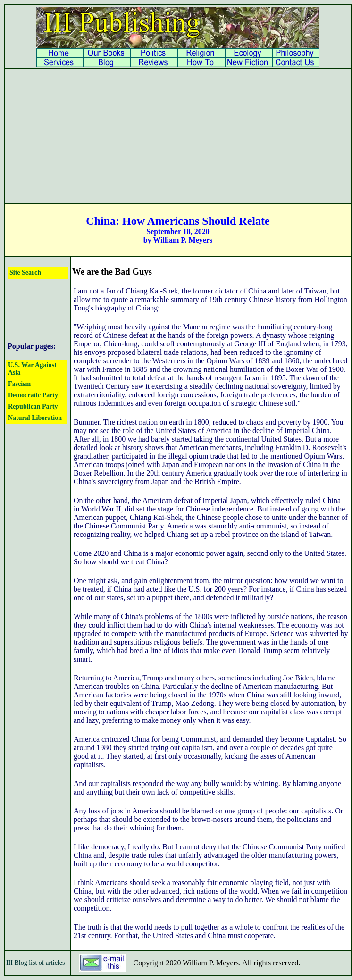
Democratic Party (33, 395)
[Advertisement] (178, 136)
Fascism (19, 384)
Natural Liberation (35, 418)
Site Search (25, 272)
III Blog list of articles (35, 963)
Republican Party (33, 406)
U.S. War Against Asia (32, 369)
